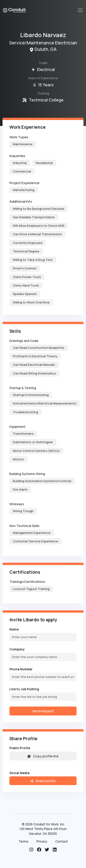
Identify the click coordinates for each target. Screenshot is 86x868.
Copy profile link (43, 756)
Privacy (42, 841)
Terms (24, 841)
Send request (43, 711)
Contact (62, 841)
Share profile (43, 781)
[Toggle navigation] (80, 10)
